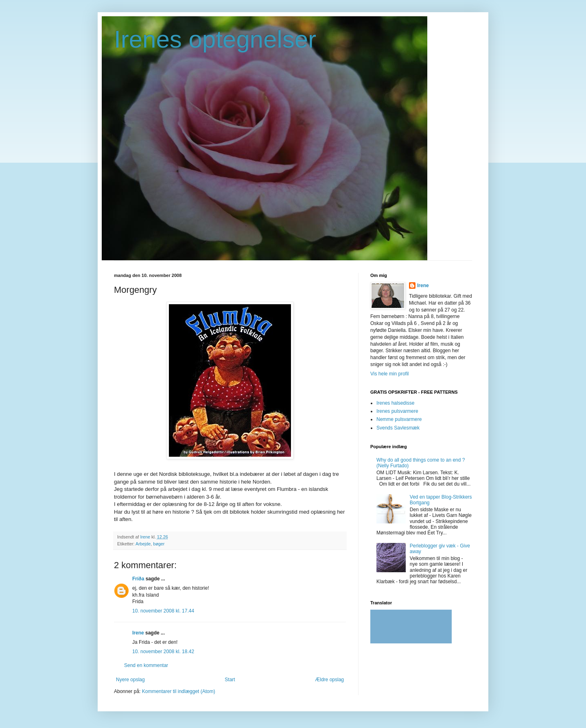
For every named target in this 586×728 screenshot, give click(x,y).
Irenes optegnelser (215, 39)
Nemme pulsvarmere (399, 419)
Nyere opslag (130, 680)
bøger (159, 544)
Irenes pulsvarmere (397, 411)
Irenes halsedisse (395, 403)
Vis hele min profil (390, 374)
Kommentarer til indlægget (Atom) (179, 691)
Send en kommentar (146, 665)
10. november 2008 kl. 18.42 (163, 652)
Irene (138, 633)
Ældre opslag (329, 680)
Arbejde (143, 544)
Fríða (138, 579)
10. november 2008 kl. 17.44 (163, 611)
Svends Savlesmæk (398, 428)
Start (230, 680)
